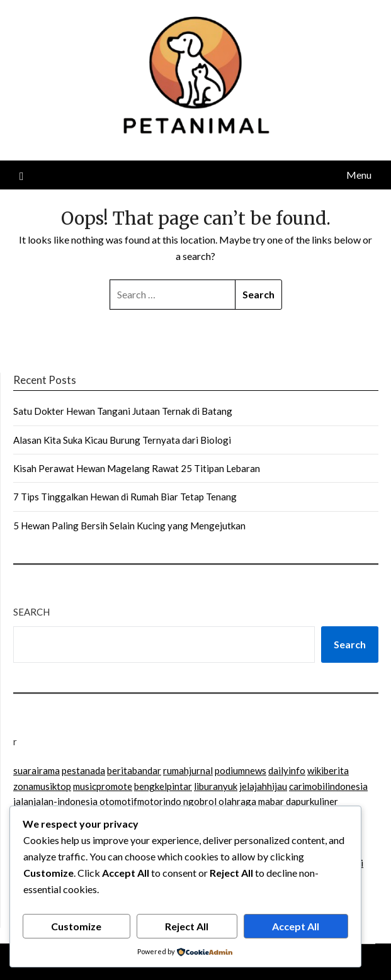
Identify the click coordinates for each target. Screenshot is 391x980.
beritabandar (134, 770)
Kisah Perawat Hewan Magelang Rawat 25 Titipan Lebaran (137, 468)
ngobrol (200, 801)
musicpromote (103, 786)
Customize (76, 926)
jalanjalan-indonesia (55, 801)
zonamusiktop (42, 786)
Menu (359, 175)
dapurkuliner (312, 801)
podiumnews (241, 770)
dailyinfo (287, 770)
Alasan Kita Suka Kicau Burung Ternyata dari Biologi (122, 440)
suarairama (37, 770)
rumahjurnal (188, 770)
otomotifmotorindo (140, 801)
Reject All (187, 926)
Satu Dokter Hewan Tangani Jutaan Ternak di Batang (123, 411)
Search (31, 612)
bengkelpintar (163, 786)
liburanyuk (216, 786)
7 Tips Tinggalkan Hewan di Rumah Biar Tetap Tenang (125, 497)
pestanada (83, 770)
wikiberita (328, 770)
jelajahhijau (263, 786)
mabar (271, 801)
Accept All (296, 926)
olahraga (237, 801)
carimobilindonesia (328, 786)
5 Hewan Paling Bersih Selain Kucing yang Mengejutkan (129, 526)
